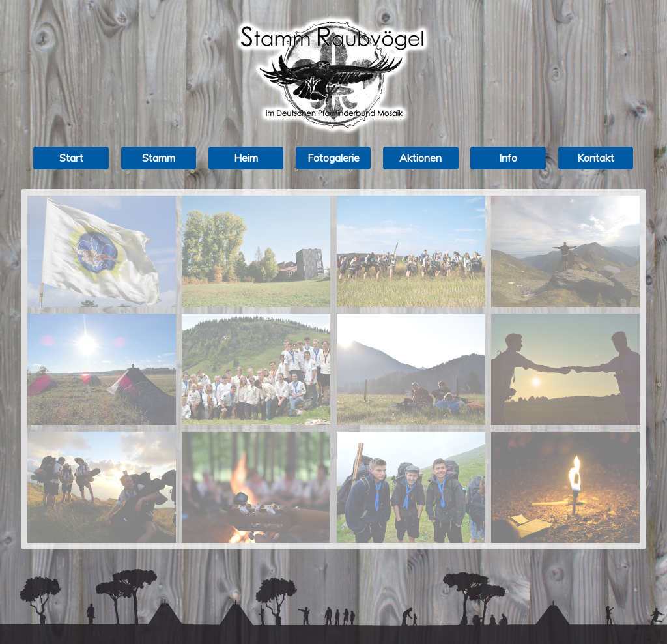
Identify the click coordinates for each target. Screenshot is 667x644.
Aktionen (420, 158)
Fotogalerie (333, 158)
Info (508, 158)
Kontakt (596, 158)
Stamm (159, 158)
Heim (246, 158)
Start (71, 158)
